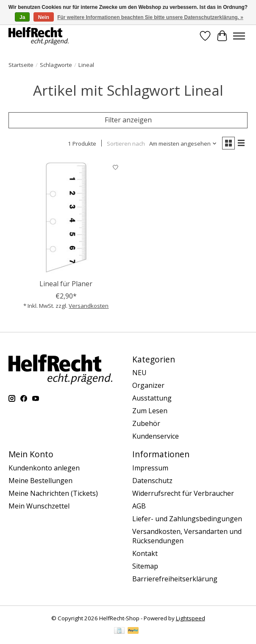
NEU (139, 373)
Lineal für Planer (66, 284)
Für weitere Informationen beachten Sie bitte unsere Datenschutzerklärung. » (150, 17)
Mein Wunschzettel (39, 506)
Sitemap (145, 566)
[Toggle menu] (239, 36)
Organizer (148, 385)
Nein (44, 17)
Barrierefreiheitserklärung (175, 579)
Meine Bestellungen (40, 481)
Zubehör (146, 423)
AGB (139, 506)
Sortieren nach (126, 144)
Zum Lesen (150, 411)
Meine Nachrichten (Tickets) (53, 493)
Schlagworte (56, 65)
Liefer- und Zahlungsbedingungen (187, 519)
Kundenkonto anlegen (44, 468)
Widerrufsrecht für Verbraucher (183, 493)
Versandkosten (89, 306)
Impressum (150, 468)
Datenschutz (152, 481)
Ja (22, 17)
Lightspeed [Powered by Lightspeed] (191, 618)
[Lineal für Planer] (66, 217)
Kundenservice (156, 436)
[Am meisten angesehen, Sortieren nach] (183, 144)
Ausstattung (152, 398)
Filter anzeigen (128, 120)
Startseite (21, 65)
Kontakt (145, 553)
